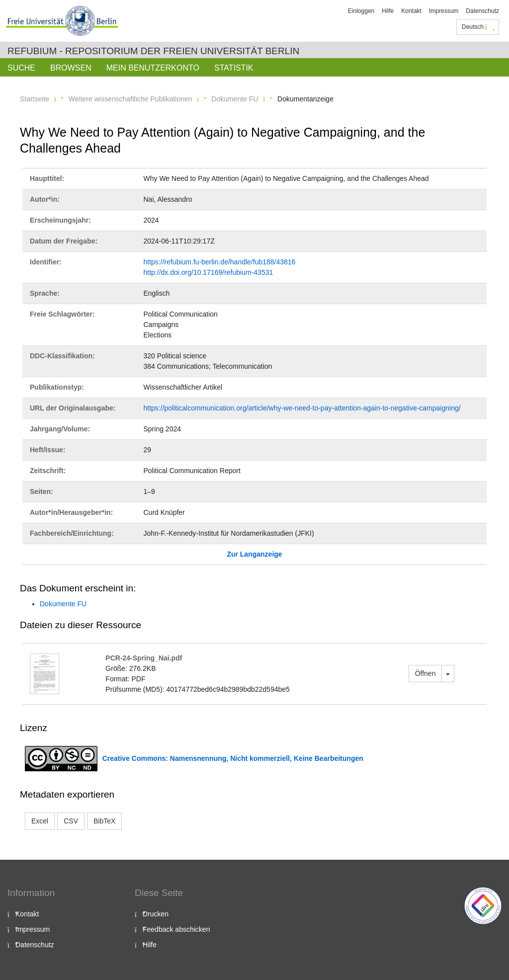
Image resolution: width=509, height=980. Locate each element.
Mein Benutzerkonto (153, 68)
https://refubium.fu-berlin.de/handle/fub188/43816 (220, 262)
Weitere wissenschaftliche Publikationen (130, 99)
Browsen (71, 68)
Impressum (444, 11)
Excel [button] (40, 821)
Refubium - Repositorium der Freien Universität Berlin (153, 51)
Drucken (156, 914)
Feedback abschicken (176, 929)
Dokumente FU (235, 99)
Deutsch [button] (478, 27)
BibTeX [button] (104, 821)
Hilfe (388, 11)
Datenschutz (482, 11)
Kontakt (411, 11)
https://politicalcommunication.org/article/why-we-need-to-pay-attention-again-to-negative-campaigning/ (302, 408)
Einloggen (361, 11)
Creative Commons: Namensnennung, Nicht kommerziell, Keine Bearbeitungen (233, 758)
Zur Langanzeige (254, 554)
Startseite (35, 99)
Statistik (234, 68)
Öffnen (425, 673)
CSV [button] (71, 821)
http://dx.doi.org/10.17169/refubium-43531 (209, 272)
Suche (21, 68)
